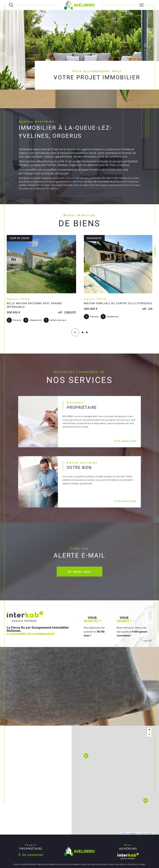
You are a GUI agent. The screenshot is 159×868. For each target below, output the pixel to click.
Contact (155, 251)
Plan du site (86, 848)
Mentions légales (100, 848)
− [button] (149, 718)
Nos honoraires (73, 848)
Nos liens (119, 848)
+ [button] (149, 713)
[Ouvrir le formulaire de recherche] (11, 5)
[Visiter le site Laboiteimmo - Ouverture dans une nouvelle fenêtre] (79, 859)
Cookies (142, 848)
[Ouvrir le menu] (141, 5)
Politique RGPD (131, 848)
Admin (111, 848)
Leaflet (123, 816)
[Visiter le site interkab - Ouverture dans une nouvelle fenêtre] (128, 839)
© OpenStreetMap (146, 816)
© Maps (132, 816)
